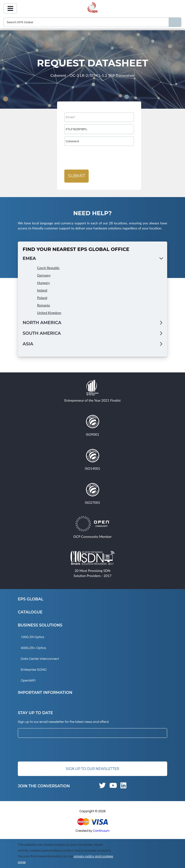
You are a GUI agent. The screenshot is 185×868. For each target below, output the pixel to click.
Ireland (42, 290)
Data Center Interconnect (40, 659)
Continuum (101, 831)
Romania (43, 305)
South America (42, 333)
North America (42, 323)
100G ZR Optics (32, 637)
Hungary (43, 283)
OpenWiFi (28, 681)
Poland (42, 298)
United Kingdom (49, 313)
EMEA (29, 258)
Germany (44, 275)
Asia (28, 344)
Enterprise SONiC (34, 670)
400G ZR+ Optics (33, 648)
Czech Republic (48, 268)
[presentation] (101, 158)
